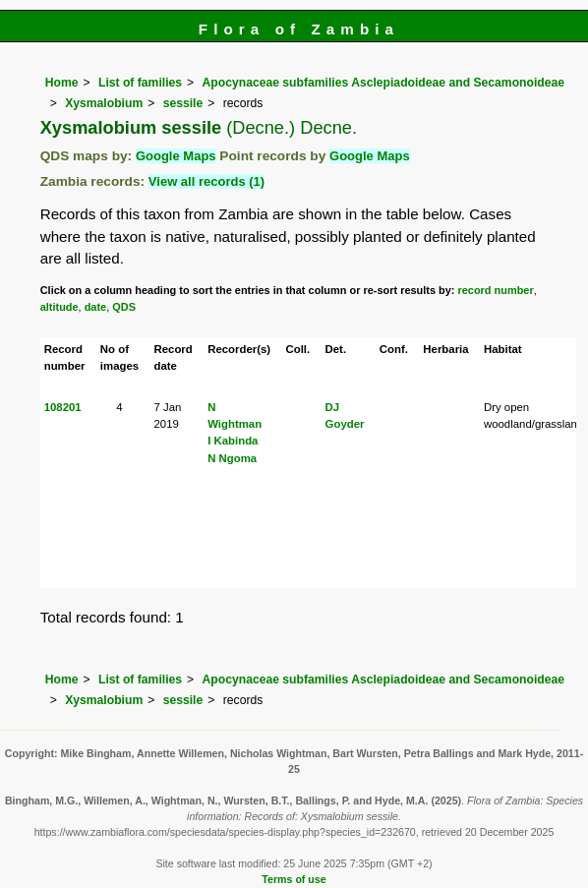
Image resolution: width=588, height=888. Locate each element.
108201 (63, 407)
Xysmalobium (104, 103)
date (96, 307)
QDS (124, 307)
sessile (183, 103)
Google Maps (176, 156)
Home (62, 83)
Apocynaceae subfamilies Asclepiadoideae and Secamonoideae (383, 83)
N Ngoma (232, 458)
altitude (59, 307)
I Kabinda (233, 441)
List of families (140, 83)
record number (496, 290)
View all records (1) (206, 181)
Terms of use (294, 879)
